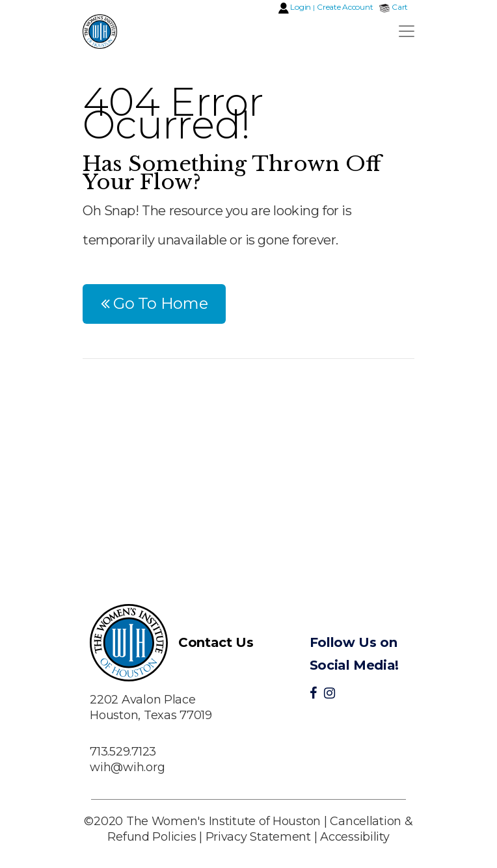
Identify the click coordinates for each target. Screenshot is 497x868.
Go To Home (154, 303)
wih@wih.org (127, 767)
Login (301, 7)
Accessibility (355, 837)
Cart (400, 7)
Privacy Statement (258, 837)
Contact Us (216, 642)
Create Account (345, 7)
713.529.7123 (123, 752)
